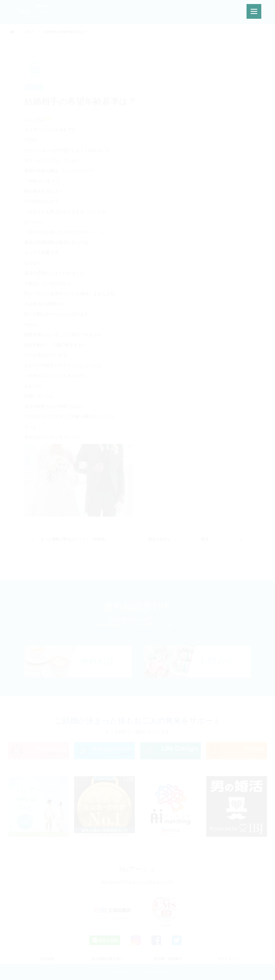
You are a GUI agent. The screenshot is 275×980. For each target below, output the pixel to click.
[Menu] (254, 11)
